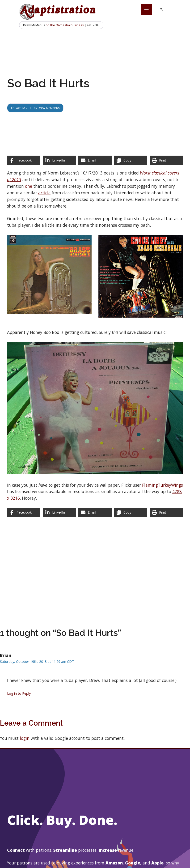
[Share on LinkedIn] (59, 160)
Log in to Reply (19, 693)
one (29, 186)
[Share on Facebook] (24, 160)
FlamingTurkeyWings (163, 485)
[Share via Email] (95, 160)
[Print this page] (166, 160)
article (44, 193)
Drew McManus (49, 108)
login (25, 738)
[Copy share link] (131, 160)
